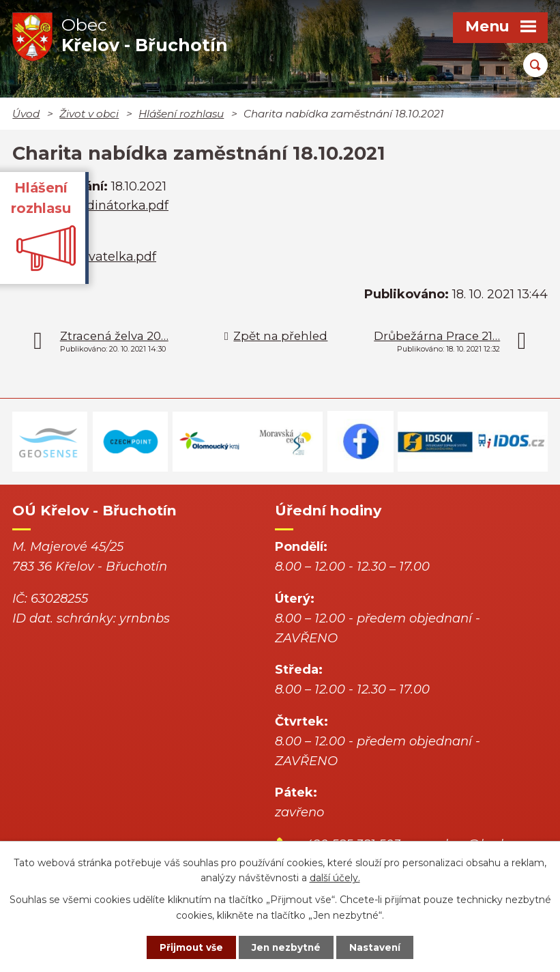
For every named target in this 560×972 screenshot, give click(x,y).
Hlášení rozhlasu (181, 114)
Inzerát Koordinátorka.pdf (90, 205)
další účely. (335, 877)
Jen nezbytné (286, 947)
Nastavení (379, 947)
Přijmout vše (187, 947)
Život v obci (89, 114)
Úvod (26, 114)
